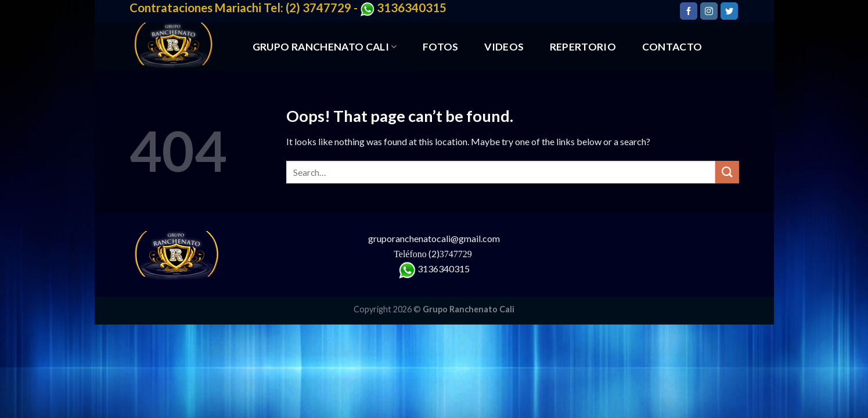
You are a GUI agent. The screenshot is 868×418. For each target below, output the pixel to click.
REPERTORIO (583, 47)
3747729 (457, 254)
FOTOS (441, 47)
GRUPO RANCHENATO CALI (325, 47)
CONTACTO (672, 47)
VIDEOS (504, 47)
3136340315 (444, 269)
